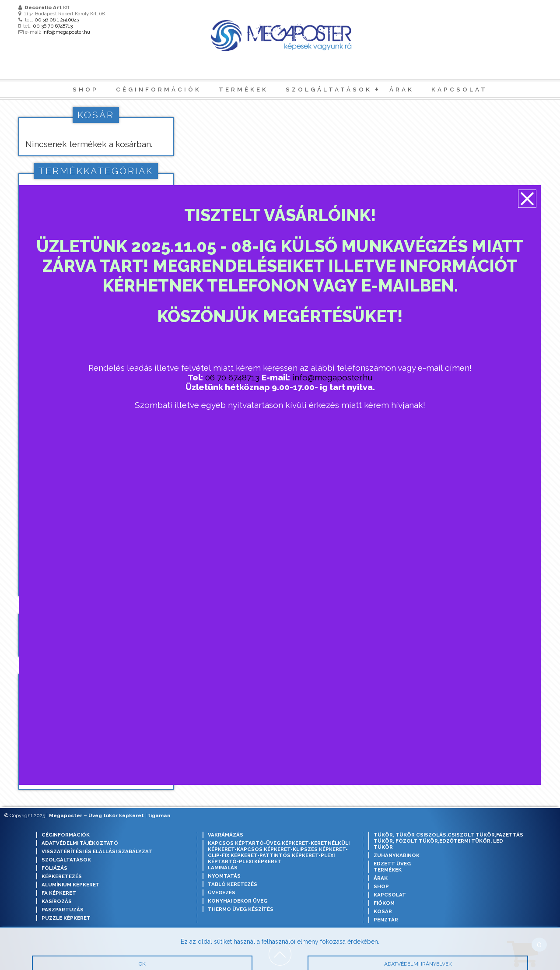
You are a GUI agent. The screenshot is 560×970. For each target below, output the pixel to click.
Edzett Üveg (392, 864)
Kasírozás (57, 901)
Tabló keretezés (233, 884)
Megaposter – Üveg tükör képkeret (96, 815)
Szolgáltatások (329, 89)
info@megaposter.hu (66, 32)
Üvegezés (222, 893)
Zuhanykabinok (397, 855)
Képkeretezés (62, 876)
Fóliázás (54, 868)
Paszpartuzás (63, 910)
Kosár (383, 911)
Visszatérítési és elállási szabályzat (97, 851)
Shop (86, 89)
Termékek (243, 89)
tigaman (159, 815)
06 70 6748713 (233, 380)
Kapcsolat (459, 89)
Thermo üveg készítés (241, 909)
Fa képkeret (59, 893)
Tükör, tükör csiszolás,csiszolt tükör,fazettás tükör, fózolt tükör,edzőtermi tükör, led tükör (448, 841)
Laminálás (223, 868)
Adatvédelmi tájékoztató (80, 843)
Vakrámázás (226, 835)
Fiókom (384, 903)
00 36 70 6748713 (53, 26)
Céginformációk (159, 89)
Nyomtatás (224, 876)
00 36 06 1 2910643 (57, 20)
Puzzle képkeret (66, 918)
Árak (402, 89)
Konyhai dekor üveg (238, 901)
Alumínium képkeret (71, 885)
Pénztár (386, 920)
